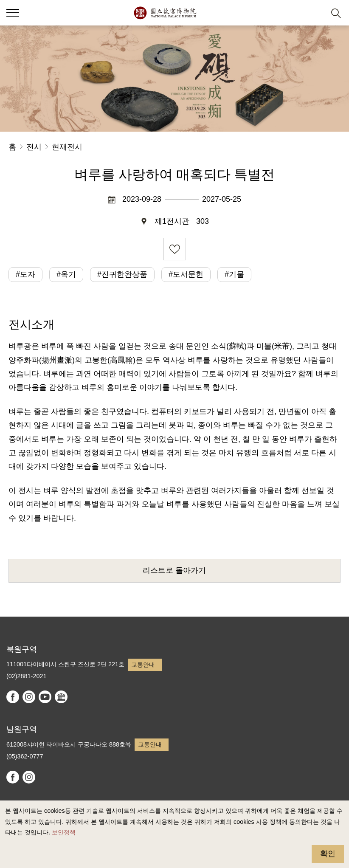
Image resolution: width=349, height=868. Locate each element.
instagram (29, 697)
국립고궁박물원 (165, 13)
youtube (45, 697)
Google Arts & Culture (61, 697)
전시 (34, 147)
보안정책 (64, 832)
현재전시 (67, 147)
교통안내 (143, 665)
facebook (13, 697)
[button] (315, 13)
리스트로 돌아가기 (174, 570)
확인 (328, 854)
